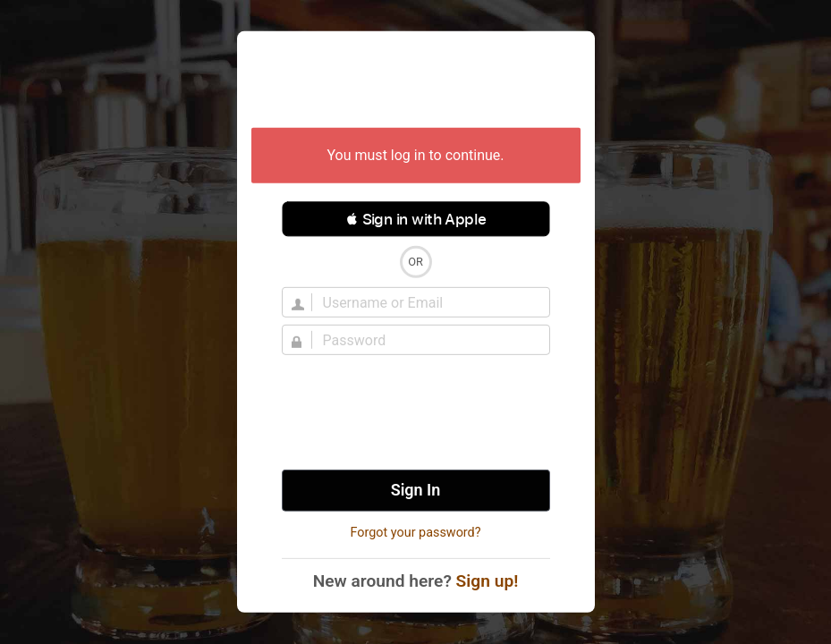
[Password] (427, 340)
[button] (416, 219)
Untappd (416, 81)
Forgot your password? (415, 533)
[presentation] (416, 412)
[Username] (427, 302)
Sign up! (488, 581)
